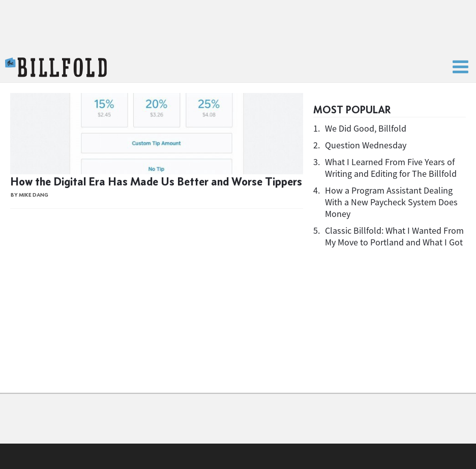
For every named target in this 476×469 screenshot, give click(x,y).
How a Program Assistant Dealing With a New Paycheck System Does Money (391, 202)
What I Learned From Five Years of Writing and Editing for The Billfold (391, 168)
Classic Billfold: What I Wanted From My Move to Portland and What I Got (394, 236)
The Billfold (56, 68)
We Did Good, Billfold (366, 128)
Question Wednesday (366, 145)
